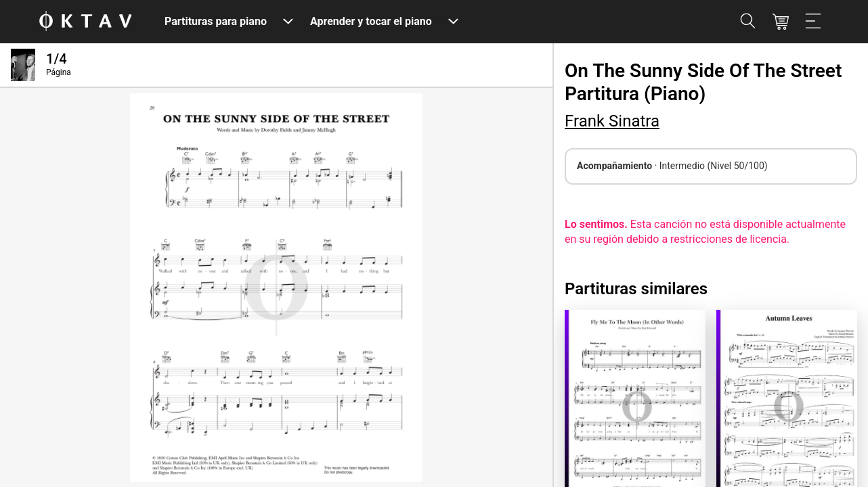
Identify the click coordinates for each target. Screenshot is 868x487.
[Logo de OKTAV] (85, 22)
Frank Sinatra (612, 121)
